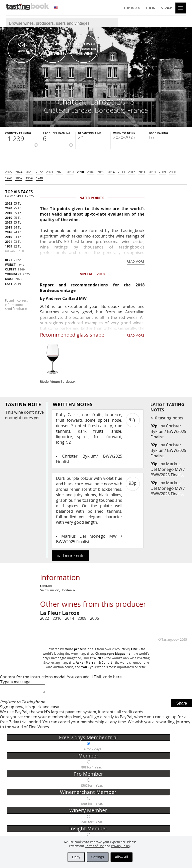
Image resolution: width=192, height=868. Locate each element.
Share (182, 705)
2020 (60, 172)
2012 (131, 172)
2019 (70, 172)
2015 (101, 172)
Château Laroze (68, 110)
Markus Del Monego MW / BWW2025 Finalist (168, 469)
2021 (49, 172)
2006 (94, 618)
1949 (39, 178)
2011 (142, 172)
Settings (98, 857)
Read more (136, 261)
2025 (8, 172)
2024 (19, 172)
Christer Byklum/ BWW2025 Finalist (168, 431)
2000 (172, 172)
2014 (111, 172)
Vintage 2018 (92, 274)
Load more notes (70, 556)
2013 (121, 172)
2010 (152, 172)
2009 (162, 172)
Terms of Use (94, 846)
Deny (76, 857)
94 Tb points (92, 198)
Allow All (121, 857)
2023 (29, 172)
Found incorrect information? (16, 305)
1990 (8, 178)
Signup (167, 8)
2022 (39, 172)
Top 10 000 (132, 8)
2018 (80, 172)
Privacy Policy (120, 846)
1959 (29, 178)
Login (151, 8)
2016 (90, 172)
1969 (19, 178)
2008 (82, 618)
